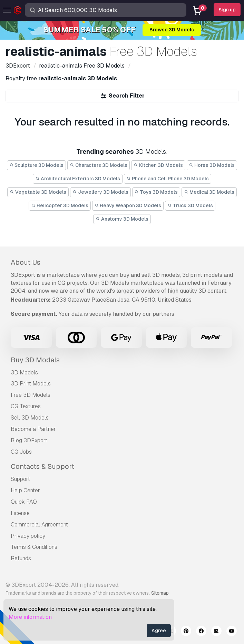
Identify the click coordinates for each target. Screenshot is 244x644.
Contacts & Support (42, 466)
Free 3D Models (31, 395)
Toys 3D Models (156, 192)
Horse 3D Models (212, 165)
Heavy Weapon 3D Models (128, 205)
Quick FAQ (24, 502)
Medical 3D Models (209, 192)
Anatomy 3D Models (122, 219)
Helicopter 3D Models (60, 205)
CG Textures (26, 406)
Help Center (25, 490)
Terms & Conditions (34, 547)
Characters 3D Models (99, 165)
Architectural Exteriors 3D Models (78, 179)
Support (20, 479)
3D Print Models (31, 384)
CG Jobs (21, 452)
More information (30, 617)
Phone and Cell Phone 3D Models (168, 179)
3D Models (24, 373)
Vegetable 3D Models (38, 192)
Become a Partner (33, 429)
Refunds (21, 558)
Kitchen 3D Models (158, 165)
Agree (159, 631)
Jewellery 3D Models (100, 192)
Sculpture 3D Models (37, 165)
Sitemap (160, 593)
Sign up (227, 10)
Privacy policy (28, 536)
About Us (26, 262)
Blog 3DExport (29, 440)
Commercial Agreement (39, 525)
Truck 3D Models (190, 205)
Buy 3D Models (35, 360)
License (20, 513)
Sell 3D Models (30, 418)
